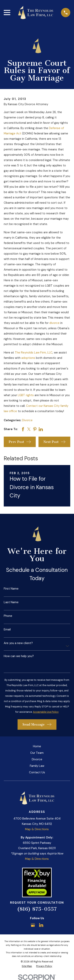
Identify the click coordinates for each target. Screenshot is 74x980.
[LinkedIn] (41, 925)
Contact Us (37, 772)
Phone (8, 616)
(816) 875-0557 (37, 909)
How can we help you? (19, 656)
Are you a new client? (18, 643)
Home (37, 746)
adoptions (28, 358)
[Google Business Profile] (33, 925)
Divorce (27, 420)
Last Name (11, 602)
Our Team (37, 753)
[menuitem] (27, 966)
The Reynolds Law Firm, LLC (34, 353)
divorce (54, 323)
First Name (11, 589)
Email (7, 630)
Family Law (37, 766)
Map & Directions (37, 829)
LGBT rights (26, 395)
